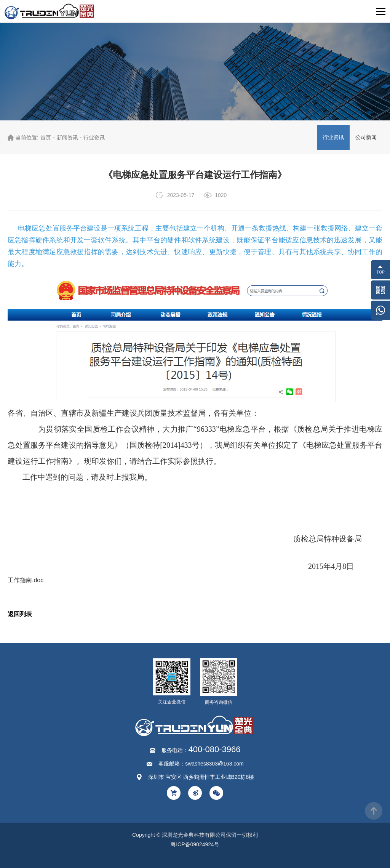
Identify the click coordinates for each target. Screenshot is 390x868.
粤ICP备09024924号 (195, 844)
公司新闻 (366, 137)
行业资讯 (94, 138)
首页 (46, 138)
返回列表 (20, 614)
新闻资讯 (67, 138)
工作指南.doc (26, 580)
